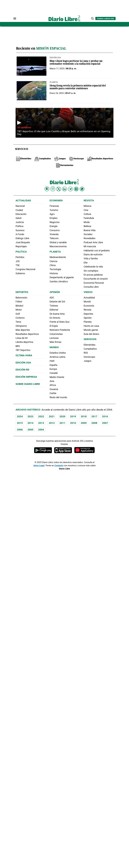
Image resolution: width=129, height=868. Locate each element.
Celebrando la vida (93, 267)
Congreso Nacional (25, 269)
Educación (21, 214)
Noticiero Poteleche (60, 330)
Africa (53, 385)
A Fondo (20, 234)
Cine (86, 210)
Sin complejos (91, 271)
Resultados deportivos (27, 334)
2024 (20, 416)
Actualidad (23, 200)
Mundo (54, 347)
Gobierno (20, 273)
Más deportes (23, 330)
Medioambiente (58, 257)
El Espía (54, 326)
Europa (53, 369)
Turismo (54, 210)
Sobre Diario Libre (28, 384)
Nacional (20, 206)
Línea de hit (22, 338)
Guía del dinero (91, 334)
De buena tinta (57, 314)
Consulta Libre (91, 287)
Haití (52, 361)
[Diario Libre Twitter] (59, 189)
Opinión (55, 292)
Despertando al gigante (62, 277)
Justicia (20, 222)
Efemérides (90, 345)
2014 (30, 423)
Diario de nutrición (93, 255)
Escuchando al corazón (96, 279)
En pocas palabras (93, 275)
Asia (52, 381)
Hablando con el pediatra (97, 251)
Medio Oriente (57, 377)
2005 (30, 430)
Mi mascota (90, 246)
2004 (41, 430)
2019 (73, 416)
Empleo (54, 218)
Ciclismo (20, 318)
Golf (18, 314)
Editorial (54, 310)
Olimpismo (21, 326)
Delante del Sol (57, 302)
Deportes (22, 292)
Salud (18, 218)
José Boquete (23, 242)
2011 (62, 423)
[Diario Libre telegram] (70, 189)
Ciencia (53, 261)
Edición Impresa (26, 377)
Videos (88, 292)
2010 (73, 423)
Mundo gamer (91, 330)
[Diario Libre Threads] (76, 189)
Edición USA (55, 58)
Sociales (88, 234)
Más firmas (55, 342)
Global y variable (58, 242)
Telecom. (54, 238)
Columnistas (56, 334)
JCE (18, 261)
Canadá (54, 373)
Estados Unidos (58, 353)
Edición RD (22, 370)
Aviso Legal (39, 466)
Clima (53, 265)
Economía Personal (94, 283)
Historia (54, 273)
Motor (19, 310)
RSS (86, 353)
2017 (94, 416)
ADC (52, 298)
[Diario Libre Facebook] (47, 189)
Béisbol (19, 306)
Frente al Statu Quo (60, 322)
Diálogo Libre (22, 238)
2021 (52, 416)
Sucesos (20, 230)
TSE (18, 265)
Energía (54, 226)
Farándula (89, 218)
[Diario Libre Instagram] (53, 189)
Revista (89, 200)
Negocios (55, 222)
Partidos (20, 257)
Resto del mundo (58, 397)
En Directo (55, 318)
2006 (20, 430)
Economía (56, 200)
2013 (41, 423)
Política (19, 226)
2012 (52, 423)
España (53, 365)
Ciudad (19, 210)
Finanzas (54, 206)
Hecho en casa (91, 326)
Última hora (24, 355)
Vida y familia (91, 259)
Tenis (18, 322)
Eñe (86, 263)
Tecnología (55, 269)
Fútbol (19, 302)
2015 (20, 423)
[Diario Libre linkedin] (64, 189)
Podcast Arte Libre (93, 242)
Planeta (54, 82)
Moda (87, 222)
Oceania (54, 389)
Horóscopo (89, 357)
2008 (94, 423)
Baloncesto (21, 298)
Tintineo (54, 306)
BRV (18, 346)
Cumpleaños (90, 349)
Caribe (53, 393)
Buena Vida (90, 230)
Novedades (90, 238)
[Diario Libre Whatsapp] (82, 189)
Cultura (87, 214)
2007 (105, 423)
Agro (52, 214)
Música (87, 206)
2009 (84, 423)
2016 (105, 416)
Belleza (87, 226)
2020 (62, 416)
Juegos (88, 361)
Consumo (55, 230)
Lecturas (54, 338)
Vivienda (54, 234)
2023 (30, 416)
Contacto (59, 466)
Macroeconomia (58, 246)
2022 (41, 416)
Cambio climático (59, 282)
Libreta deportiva (24, 342)
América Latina (57, 357)
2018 (84, 416)
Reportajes (21, 246)
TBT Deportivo (24, 128)
